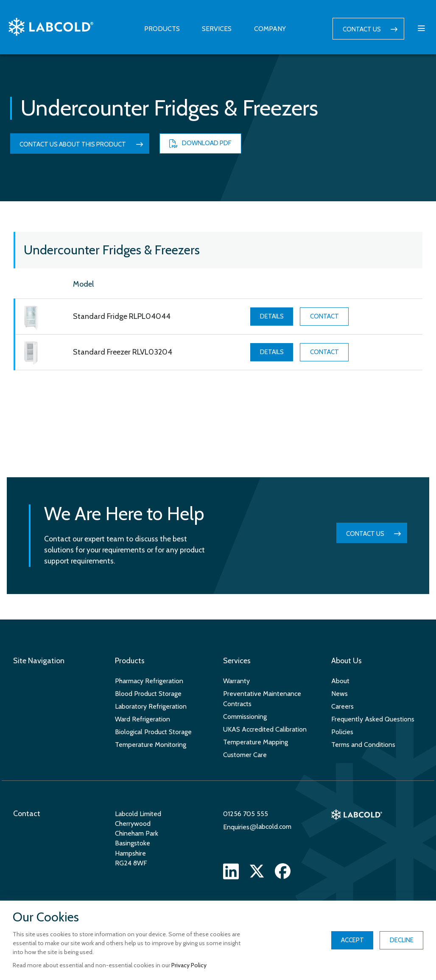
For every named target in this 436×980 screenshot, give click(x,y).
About (340, 681)
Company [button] (270, 29)
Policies (342, 732)
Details (272, 316)
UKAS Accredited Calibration (265, 729)
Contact (324, 316)
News (340, 694)
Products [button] (162, 29)
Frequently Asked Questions (373, 719)
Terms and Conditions (363, 745)
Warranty (236, 681)
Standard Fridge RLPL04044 (122, 316)
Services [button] (217, 29)
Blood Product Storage (148, 694)
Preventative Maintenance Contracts (262, 699)
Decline (402, 940)
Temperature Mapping (256, 742)
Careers (342, 706)
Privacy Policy (189, 965)
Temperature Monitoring (151, 745)
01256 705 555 (246, 814)
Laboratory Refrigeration (151, 706)
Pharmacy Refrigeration (149, 681)
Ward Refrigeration (143, 719)
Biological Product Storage (153, 732)
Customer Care (245, 755)
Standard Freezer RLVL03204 (123, 352)
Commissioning (245, 717)
